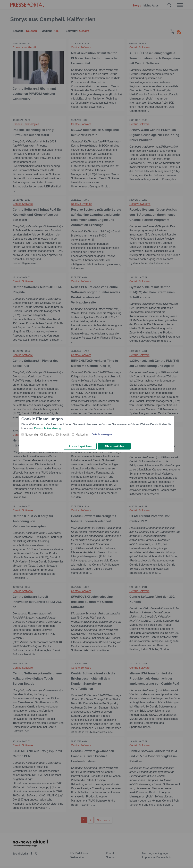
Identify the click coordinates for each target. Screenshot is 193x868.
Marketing (82, 435)
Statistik (65, 435)
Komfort (49, 435)
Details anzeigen (102, 434)
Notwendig (31, 435)
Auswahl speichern (80, 446)
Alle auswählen (114, 446)
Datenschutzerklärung (47, 428)
